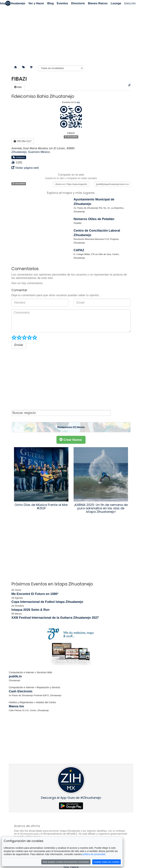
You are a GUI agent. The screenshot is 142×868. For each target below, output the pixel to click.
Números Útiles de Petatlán (94, 219)
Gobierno (19, 157)
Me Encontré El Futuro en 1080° (35, 594)
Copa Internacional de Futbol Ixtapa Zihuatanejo (47, 602)
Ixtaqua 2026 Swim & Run (30, 610)
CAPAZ (79, 250)
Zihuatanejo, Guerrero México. (31, 152)
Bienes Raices (98, 3)
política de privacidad (94, 854)
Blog (50, 3)
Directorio (78, 3)
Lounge (116, 3)
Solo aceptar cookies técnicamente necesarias (66, 862)
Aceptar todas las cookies (106, 862)
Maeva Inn (16, 706)
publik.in (15, 676)
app (78, 102)
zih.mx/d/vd (71, 137)
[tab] (18, 87)
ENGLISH (130, 3)
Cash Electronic (21, 691)
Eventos (62, 3)
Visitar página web (27, 168)
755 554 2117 (23, 141)
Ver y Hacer (36, 3)
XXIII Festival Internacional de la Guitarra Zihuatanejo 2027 (55, 618)
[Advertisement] (71, 34)
